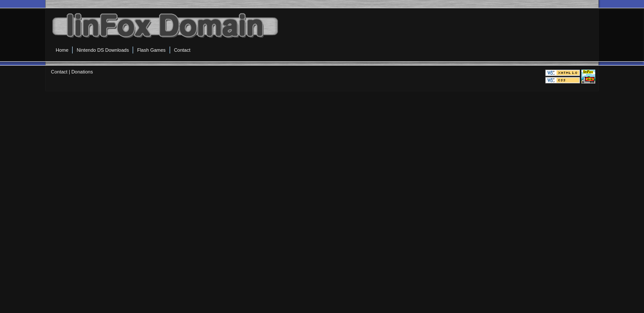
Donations (82, 72)
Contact (59, 72)
